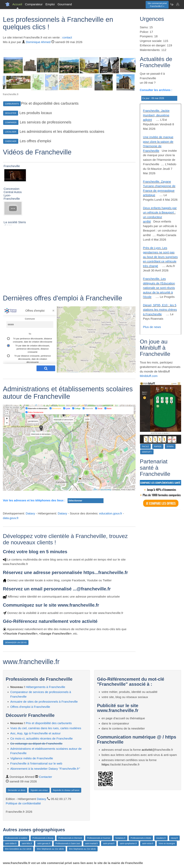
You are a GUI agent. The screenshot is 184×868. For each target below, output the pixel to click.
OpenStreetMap (106, 490)
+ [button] (7, 419)
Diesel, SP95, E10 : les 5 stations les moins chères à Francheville (160, 310)
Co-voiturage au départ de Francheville (36, 743)
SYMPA (170, 446)
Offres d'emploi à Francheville (30, 707)
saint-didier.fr (11, 843)
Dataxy (30, 513)
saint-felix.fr (27, 843)
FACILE (145, 446)
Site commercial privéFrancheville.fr (157, 5)
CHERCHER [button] (11, 141)
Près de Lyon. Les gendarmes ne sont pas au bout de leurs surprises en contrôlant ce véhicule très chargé (160, 257)
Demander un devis (17, 790)
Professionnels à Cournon (99, 838)
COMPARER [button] (11, 122)
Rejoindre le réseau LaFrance (66, 790)
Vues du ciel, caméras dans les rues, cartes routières (46, 728)
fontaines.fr (120, 838)
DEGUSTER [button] (11, 113)
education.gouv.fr (111, 513)
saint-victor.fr (148, 843)
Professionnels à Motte (141, 838)
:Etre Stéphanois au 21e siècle (50, 849)
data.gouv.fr (11, 518)
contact (67, 37)
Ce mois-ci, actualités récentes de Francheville (42, 738)
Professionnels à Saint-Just (68, 843)
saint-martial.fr (91, 843)
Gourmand (65, 4)
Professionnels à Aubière (16, 838)
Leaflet (95, 490)
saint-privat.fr (109, 843)
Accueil (17, 4)
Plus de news (152, 327)
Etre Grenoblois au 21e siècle (18, 849)
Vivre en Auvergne (167, 843)
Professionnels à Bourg (43, 838)
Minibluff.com (149, 376)
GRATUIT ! (147, 452)
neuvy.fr (174, 838)
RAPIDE (158, 446)
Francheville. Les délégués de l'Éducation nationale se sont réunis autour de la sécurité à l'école (159, 288)
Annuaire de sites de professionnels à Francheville (44, 702)
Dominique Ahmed (38, 42)
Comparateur (34, 4)
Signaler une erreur (39, 790)
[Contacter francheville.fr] (178, 4)
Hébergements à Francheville (45, 687)
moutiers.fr (161, 838)
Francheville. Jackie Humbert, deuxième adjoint (156, 115)
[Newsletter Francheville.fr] (172, 4)
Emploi (50, 4)
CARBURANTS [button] (12, 104)
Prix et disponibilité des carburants (49, 723)
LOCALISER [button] (11, 132)
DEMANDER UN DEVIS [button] (16, 642)
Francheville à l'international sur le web (36, 763)
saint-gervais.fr (44, 843)
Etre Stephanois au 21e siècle (82, 849)
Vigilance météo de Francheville (32, 758)
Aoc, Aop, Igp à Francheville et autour (36, 733)
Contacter (45, 777)
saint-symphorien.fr (128, 843)
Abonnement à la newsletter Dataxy (45, 769)
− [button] (7, 423)
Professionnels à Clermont (70, 838)
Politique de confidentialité (23, 803)
